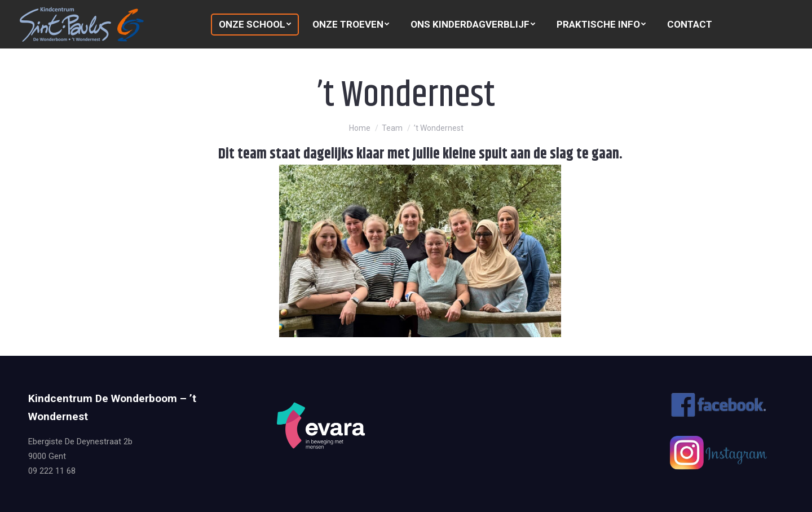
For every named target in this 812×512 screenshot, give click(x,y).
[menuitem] (255, 25)
